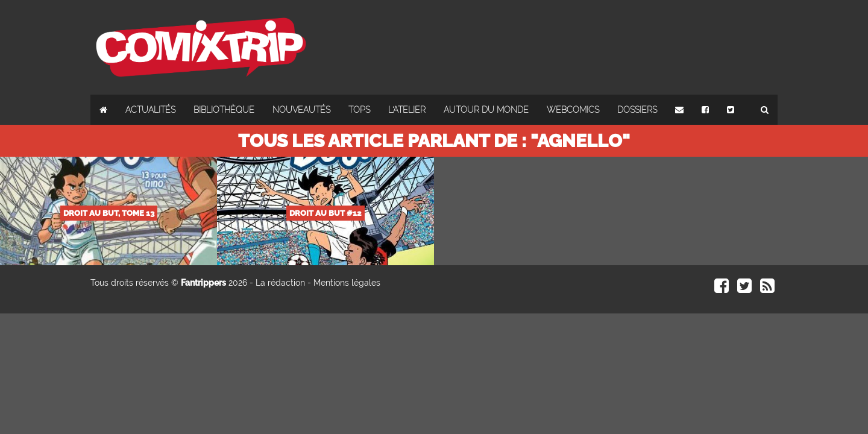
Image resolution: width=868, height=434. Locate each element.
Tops (359, 110)
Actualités (150, 110)
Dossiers (637, 110)
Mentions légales (347, 283)
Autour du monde (486, 110)
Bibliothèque (224, 110)
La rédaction (280, 283)
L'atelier (407, 110)
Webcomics (573, 110)
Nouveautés (301, 110)
